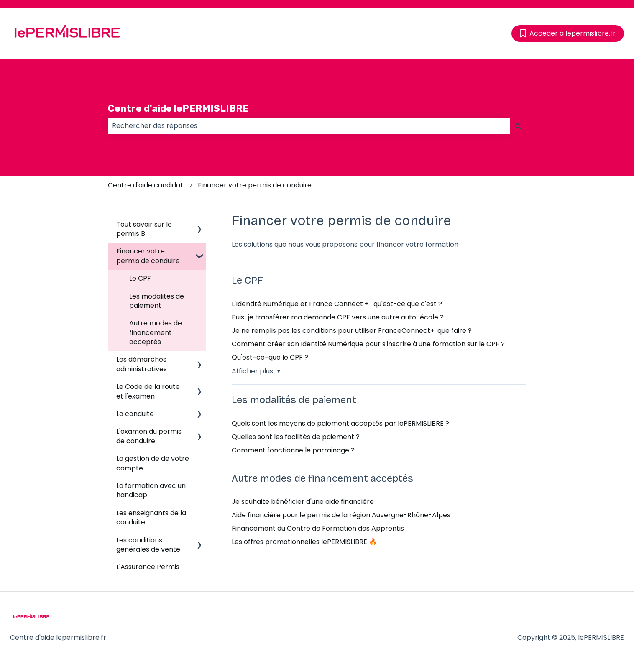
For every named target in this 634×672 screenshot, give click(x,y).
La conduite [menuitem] (135, 414)
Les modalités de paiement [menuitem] (157, 301)
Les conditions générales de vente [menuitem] (148, 545)
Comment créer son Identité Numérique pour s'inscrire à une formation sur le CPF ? (368, 344)
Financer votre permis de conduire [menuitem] (148, 256)
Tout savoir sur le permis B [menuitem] (144, 229)
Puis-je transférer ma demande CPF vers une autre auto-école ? (338, 317)
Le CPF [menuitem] (140, 278)
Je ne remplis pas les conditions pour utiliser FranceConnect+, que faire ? (352, 331)
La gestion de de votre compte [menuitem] (153, 463)
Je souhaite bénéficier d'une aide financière (303, 502)
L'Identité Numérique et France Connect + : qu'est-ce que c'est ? (337, 304)
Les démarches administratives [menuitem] (142, 364)
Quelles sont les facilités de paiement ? (296, 437)
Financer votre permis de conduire (255, 185)
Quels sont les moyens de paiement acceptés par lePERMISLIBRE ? (340, 423)
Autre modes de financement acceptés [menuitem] (156, 332)
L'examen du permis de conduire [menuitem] (149, 436)
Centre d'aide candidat (146, 185)
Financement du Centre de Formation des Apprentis (318, 528)
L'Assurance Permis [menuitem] (148, 567)
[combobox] (309, 126)
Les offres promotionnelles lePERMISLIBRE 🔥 (304, 542)
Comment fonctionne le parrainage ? (293, 450)
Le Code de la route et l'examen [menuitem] (148, 391)
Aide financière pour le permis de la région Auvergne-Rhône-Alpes (341, 515)
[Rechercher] (518, 126)
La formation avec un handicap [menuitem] (151, 490)
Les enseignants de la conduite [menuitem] (151, 517)
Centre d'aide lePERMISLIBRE (178, 108)
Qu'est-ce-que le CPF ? (270, 357)
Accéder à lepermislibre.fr (568, 33)
